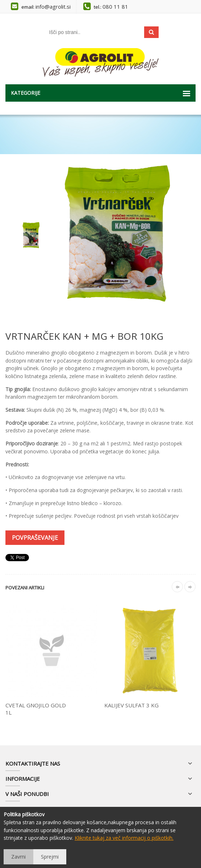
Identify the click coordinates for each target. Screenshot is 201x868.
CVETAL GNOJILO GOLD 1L (36, 709)
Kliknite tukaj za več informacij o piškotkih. (124, 838)
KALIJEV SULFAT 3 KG (131, 705)
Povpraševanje (35, 538)
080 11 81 (115, 7)
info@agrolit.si (53, 7)
